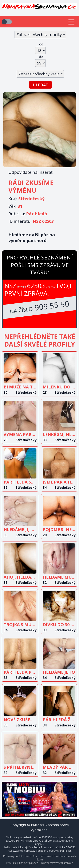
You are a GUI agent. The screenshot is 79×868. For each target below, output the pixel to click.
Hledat (40, 85)
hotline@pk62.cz (28, 863)
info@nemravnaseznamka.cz (57, 863)
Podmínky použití (13, 856)
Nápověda (31, 856)
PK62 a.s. (11, 863)
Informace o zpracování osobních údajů (56, 858)
